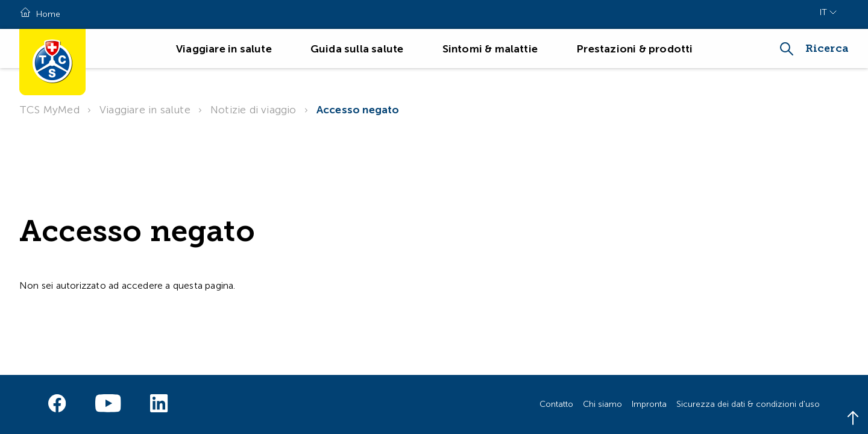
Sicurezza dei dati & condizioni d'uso (748, 404)
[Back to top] (853, 419)
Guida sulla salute (357, 49)
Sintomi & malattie (490, 49)
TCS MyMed (49, 110)
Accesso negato (358, 110)
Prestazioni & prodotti (634, 49)
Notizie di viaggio (253, 110)
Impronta (649, 404)
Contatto (556, 404)
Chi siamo (602, 404)
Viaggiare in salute (224, 49)
